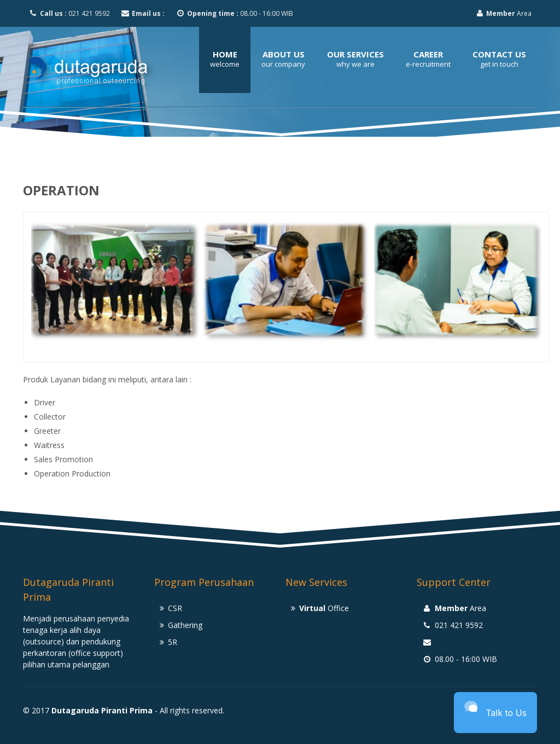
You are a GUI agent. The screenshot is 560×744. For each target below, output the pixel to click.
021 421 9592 (69, 13)
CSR (175, 608)
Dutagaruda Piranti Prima (102, 710)
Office (324, 608)
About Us (284, 54)
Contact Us (499, 54)
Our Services (355, 54)
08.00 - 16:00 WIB (234, 13)
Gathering (185, 625)
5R (173, 642)
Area (504, 13)
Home (225, 54)
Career (428, 54)
